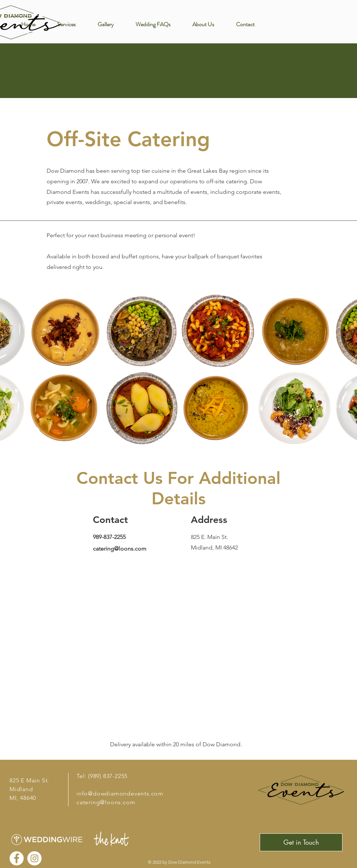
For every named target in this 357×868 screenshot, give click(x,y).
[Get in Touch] (301, 842)
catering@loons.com (120, 549)
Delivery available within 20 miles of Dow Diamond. (177, 744)
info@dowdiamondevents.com (120, 793)
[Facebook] (17, 858)
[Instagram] (34, 858)
